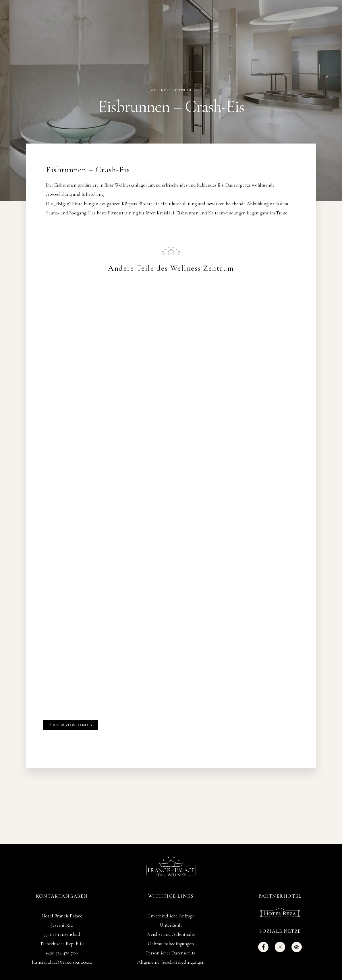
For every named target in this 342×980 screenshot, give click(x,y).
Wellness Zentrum (171, 90)
